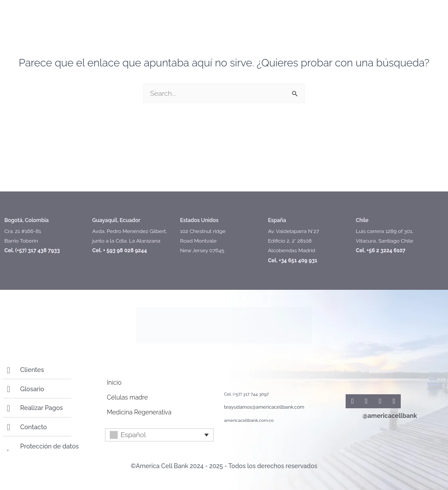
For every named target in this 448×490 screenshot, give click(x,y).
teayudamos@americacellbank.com (261, 408)
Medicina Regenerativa (139, 413)
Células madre (127, 398)
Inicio (114, 383)
